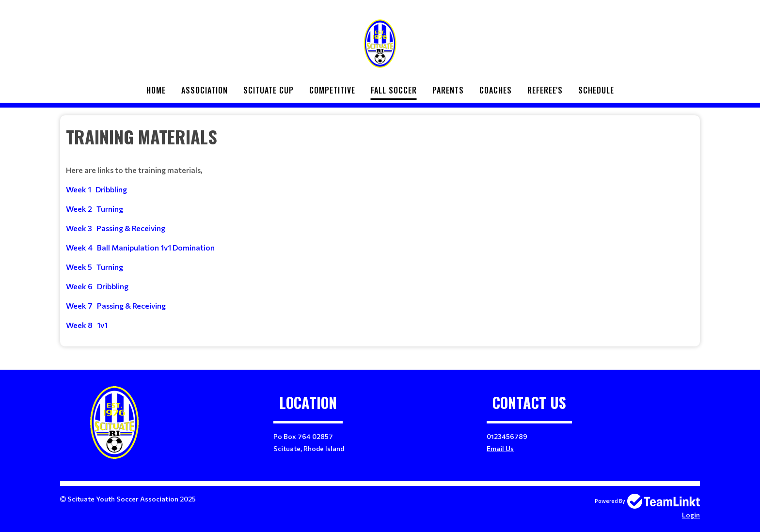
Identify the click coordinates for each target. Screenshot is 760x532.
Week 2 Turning (95, 209)
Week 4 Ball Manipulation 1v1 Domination (140, 247)
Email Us (500, 448)
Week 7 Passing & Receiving (116, 305)
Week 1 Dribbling (96, 189)
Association (205, 90)
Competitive (332, 90)
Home (156, 90)
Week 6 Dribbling (97, 286)
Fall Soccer (394, 90)
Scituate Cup (269, 90)
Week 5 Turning (95, 267)
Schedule (596, 90)
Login (691, 515)
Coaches (496, 90)
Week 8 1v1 (87, 325)
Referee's (545, 90)
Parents (448, 90)
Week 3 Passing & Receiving (116, 228)
